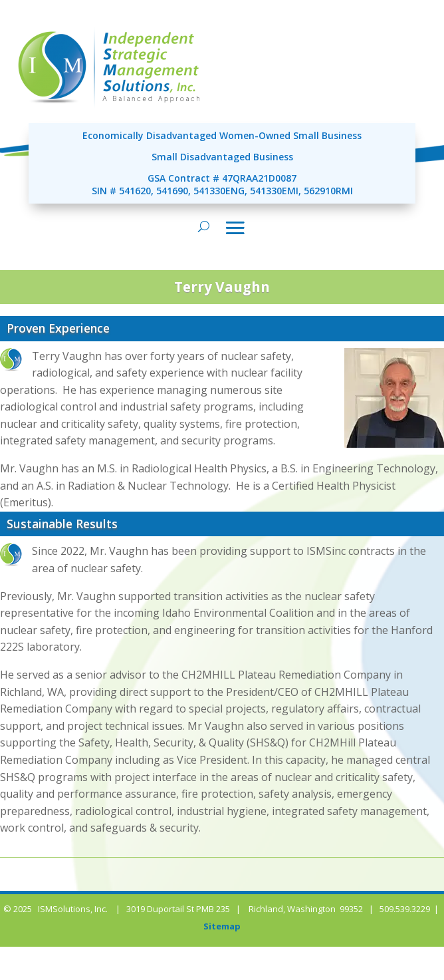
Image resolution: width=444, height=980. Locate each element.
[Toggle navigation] (235, 228)
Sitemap (222, 926)
